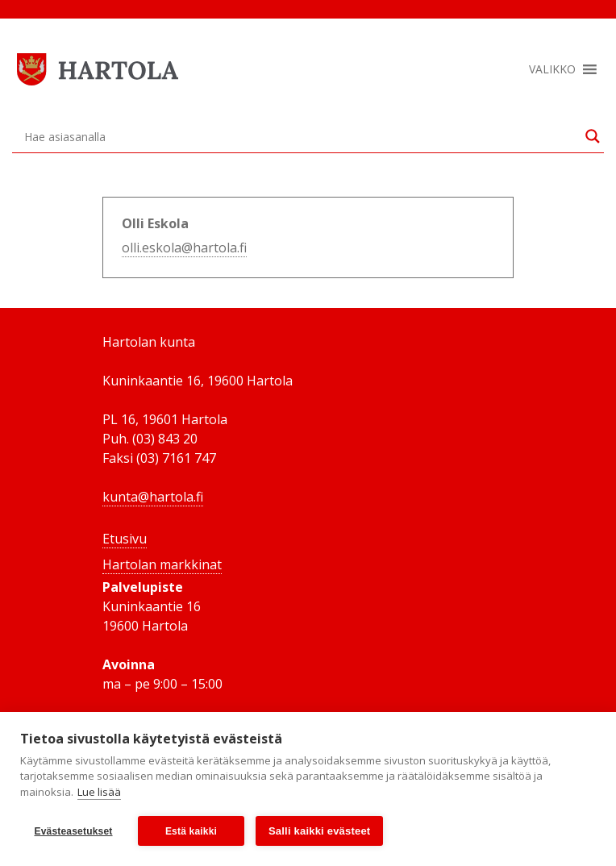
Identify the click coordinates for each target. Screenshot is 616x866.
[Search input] (301, 136)
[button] (552, 69)
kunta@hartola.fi (153, 497)
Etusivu (125, 539)
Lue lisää (99, 792)
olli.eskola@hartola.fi (184, 248)
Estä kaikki (191, 831)
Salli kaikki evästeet (319, 831)
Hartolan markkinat (162, 564)
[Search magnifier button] (593, 136)
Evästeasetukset (73, 831)
